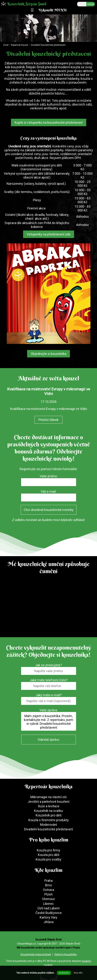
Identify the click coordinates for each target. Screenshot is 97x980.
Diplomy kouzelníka (66, 954)
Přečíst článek (48, 420)
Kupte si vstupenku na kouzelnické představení (49, 122)
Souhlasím (64, 973)
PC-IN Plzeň (50, 961)
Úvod (6, 45)
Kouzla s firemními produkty (49, 820)
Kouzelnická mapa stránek (36, 954)
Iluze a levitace (49, 806)
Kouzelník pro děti (49, 815)
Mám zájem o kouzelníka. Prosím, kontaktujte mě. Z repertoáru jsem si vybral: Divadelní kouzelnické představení (49, 721)
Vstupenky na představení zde (49, 234)
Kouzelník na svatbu (48, 811)
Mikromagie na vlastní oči (48, 797)
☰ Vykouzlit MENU (49, 10)
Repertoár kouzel (19, 45)
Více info (78, 973)
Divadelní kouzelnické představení (48, 45)
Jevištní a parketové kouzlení (48, 802)
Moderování (48, 825)
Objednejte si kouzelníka (48, 354)
